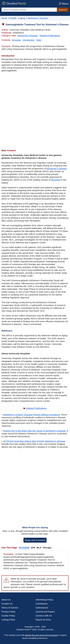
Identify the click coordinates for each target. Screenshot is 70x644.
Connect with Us (44, 616)
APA (33, 548)
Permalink (24, 548)
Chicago (47, 548)
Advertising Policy (44, 600)
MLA (39, 548)
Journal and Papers (45, 612)
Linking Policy (8, 620)
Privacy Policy (8, 612)
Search (63, 10)
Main (39, 40)
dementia (56, 180)
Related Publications (50, 36)
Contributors (42, 604)
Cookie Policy (8, 616)
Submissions (42, 608)
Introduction (29, 40)
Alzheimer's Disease (28, 36)
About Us (6, 600)
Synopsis (16, 40)
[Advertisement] (35, 111)
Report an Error (43, 620)
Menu (63, 4)
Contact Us (7, 604)
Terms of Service (10, 608)
